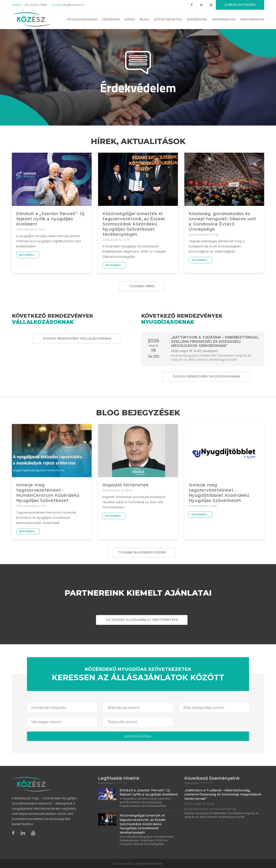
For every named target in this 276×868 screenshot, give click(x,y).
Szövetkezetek (168, 19)
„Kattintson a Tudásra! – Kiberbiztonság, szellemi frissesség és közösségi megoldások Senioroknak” (215, 341)
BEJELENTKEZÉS (240, 5)
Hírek (130, 19)
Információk (224, 19)
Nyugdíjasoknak (82, 19)
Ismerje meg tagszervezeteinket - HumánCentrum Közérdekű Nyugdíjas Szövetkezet (48, 493)
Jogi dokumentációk (149, 863)
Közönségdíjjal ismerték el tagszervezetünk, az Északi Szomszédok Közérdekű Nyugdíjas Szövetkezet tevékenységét (134, 224)
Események (197, 19)
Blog (144, 19)
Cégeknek (111, 19)
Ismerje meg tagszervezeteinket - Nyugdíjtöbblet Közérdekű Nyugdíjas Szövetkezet (219, 493)
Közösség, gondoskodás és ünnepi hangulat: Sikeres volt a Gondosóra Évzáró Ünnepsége (222, 221)
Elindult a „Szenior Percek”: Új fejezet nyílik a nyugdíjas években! (50, 219)
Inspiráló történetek (125, 485)
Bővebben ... (28, 255)
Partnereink (252, 19)
